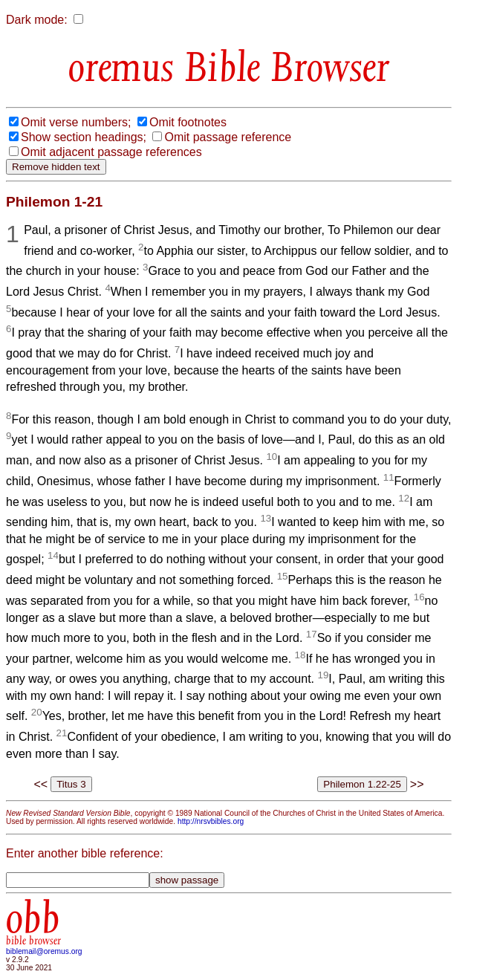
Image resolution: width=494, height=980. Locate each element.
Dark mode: (37, 20)
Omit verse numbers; (76, 122)
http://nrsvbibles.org (211, 821)
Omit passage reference (228, 137)
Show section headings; (84, 137)
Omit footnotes (188, 122)
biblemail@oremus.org (44, 951)
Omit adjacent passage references (111, 152)
